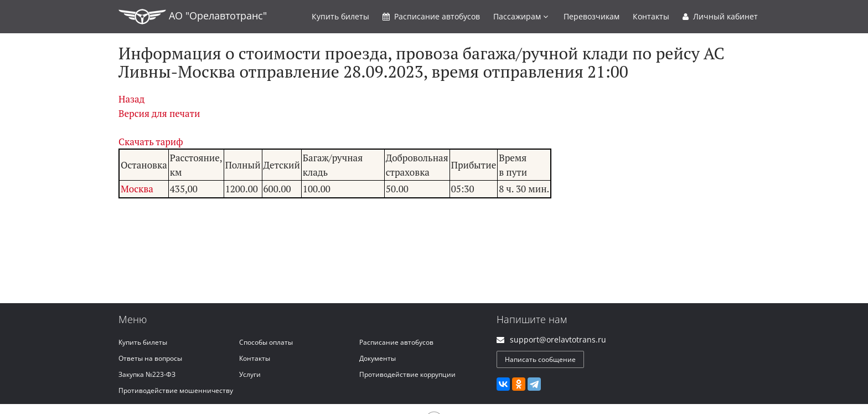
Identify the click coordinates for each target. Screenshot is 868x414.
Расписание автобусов (396, 342)
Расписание (431, 16)
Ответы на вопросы (150, 358)
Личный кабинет (720, 16)
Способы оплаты (266, 342)
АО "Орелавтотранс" (193, 17)
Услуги (250, 374)
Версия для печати (159, 113)
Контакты (651, 16)
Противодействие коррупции (407, 374)
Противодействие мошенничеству (176, 390)
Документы (378, 358)
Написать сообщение (540, 359)
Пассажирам (521, 16)
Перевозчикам (591, 16)
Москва (137, 189)
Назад (131, 99)
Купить (340, 16)
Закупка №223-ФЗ (147, 374)
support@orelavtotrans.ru (558, 339)
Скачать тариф (151, 142)
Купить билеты (143, 342)
